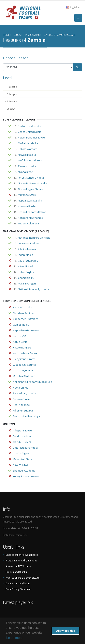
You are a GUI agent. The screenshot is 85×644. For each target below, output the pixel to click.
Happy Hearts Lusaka (26, 330)
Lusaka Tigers (21, 453)
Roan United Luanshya (26, 416)
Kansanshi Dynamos (30, 218)
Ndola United (21, 388)
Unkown (11, 109)
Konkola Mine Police (25, 353)
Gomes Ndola (21, 325)
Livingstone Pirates (24, 359)
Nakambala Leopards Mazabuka (32, 382)
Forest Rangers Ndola (31, 178)
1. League (12, 87)
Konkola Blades (27, 206)
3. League (12, 101)
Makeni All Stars (22, 459)
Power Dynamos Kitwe (31, 137)
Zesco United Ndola (30, 132)
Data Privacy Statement (18, 589)
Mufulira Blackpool (24, 376)
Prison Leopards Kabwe (32, 212)
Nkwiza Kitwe (21, 465)
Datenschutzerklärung (18, 583)
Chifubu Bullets (22, 442)
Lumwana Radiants (29, 243)
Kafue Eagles (26, 272)
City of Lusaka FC (28, 261)
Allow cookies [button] (65, 631)
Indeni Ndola (26, 255)
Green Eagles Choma (31, 189)
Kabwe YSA (20, 336)
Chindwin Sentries (24, 313)
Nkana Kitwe (25, 172)
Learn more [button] (14, 638)
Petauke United (22, 399)
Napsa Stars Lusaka (30, 201)
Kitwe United (25, 266)
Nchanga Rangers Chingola (34, 238)
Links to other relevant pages (22, 555)
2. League (12, 94)
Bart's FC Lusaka (23, 307)
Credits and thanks (16, 572)
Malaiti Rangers (27, 283)
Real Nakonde (21, 405)
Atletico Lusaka (27, 249)
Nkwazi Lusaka (27, 155)
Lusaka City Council (24, 365)
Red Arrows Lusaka (29, 126)
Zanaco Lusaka (27, 166)
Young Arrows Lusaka (26, 476)
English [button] (73, 7)
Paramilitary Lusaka (25, 393)
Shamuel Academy (24, 471)
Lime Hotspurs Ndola (25, 448)
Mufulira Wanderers (30, 160)
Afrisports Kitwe (22, 430)
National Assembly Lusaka (34, 289)
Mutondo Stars (27, 195)
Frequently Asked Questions (21, 560)
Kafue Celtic (20, 342)
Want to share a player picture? (23, 578)
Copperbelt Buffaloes (26, 319)
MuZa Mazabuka (28, 143)
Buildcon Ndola (22, 436)
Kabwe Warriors (28, 149)
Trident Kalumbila (28, 223)
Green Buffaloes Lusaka (33, 183)
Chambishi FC (26, 278)
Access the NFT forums (18, 566)
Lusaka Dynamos (23, 370)
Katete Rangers (22, 347)
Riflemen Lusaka (23, 411)
